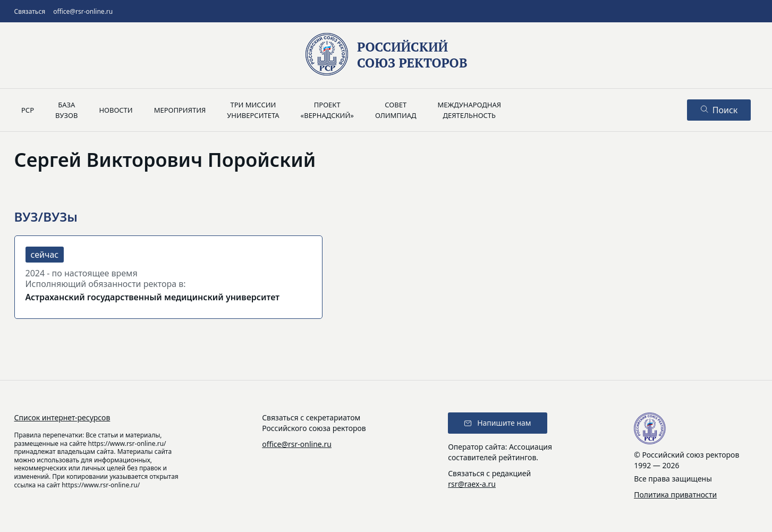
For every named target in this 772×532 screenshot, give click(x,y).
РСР (28, 110)
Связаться (30, 11)
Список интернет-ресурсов (62, 417)
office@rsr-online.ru (83, 11)
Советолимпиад (396, 110)
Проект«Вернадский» (327, 110)
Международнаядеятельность (469, 110)
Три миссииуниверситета (253, 110)
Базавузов (66, 110)
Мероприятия (180, 110)
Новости (116, 110)
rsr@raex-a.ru (472, 484)
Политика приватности (675, 495)
